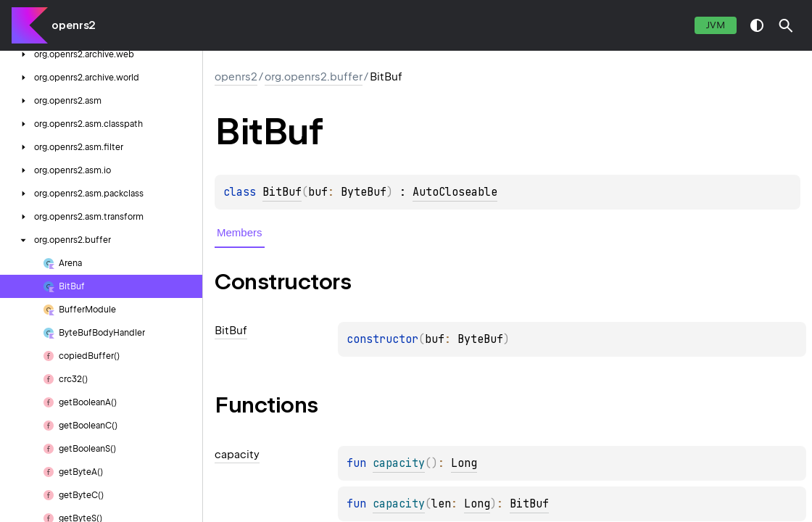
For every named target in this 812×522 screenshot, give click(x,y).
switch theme (757, 25)
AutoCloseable (455, 192)
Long (464, 463)
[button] (786, 25)
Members (240, 232)
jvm (716, 25)
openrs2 (74, 25)
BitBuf (282, 192)
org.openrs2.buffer (314, 77)
